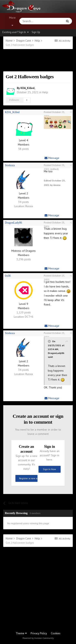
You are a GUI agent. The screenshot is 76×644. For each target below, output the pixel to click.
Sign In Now (49, 469)
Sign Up (36, 32)
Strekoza (10, 165)
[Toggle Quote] (50, 341)
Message (52, 158)
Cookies (56, 633)
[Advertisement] (38, 60)
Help (45, 92)
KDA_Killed (27, 88)
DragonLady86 (13, 223)
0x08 (8, 276)
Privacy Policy (39, 633)
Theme (21, 633)
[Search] (32, 21)
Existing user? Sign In (16, 32)
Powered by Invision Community (38, 638)
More (12, 21)
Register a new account (28, 478)
